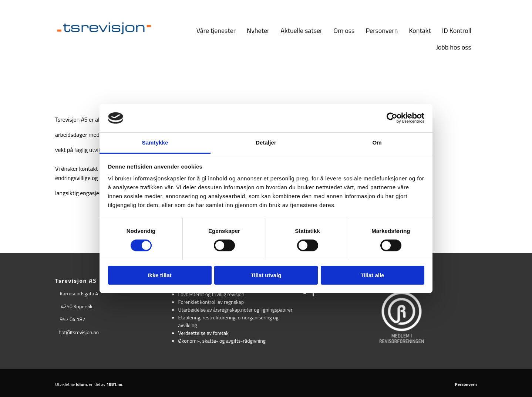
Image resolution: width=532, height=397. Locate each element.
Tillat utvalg (266, 275)
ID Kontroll (457, 30)
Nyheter (258, 30)
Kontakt (420, 30)
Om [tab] (377, 142)
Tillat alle (373, 275)
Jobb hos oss (454, 47)
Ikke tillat (159, 275)
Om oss (344, 30)
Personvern (382, 30)
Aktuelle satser (301, 30)
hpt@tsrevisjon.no (79, 332)
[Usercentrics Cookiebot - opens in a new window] (392, 118)
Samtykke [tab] (155, 142)
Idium (81, 384)
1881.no (115, 384)
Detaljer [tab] (266, 142)
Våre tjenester (216, 30)
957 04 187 (73, 319)
